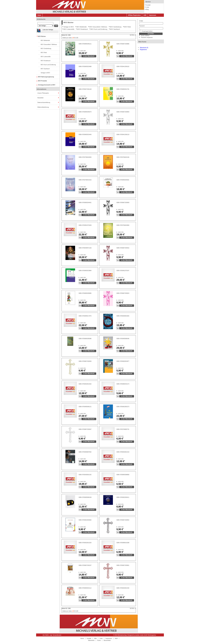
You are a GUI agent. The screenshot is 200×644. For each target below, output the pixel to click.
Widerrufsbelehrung (43, 107)
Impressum (153, 15)
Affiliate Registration (134, 15)
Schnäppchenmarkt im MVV (47, 85)
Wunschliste (107, 640)
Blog (147, 9)
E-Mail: (141, 21)
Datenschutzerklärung (44, 102)
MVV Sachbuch (45, 69)
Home (39, 15)
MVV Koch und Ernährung (48, 65)
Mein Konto (142, 42)
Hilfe (95, 638)
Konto (99, 640)
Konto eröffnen (145, 36)
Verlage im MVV (45, 73)
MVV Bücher (42, 36)
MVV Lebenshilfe (46, 57)
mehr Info (80, 51)
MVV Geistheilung (46, 49)
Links (148, 7)
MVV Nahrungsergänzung (46, 77)
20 (73, 38)
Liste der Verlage (48, 30)
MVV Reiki (44, 53)
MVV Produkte (43, 81)
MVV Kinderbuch (46, 61)
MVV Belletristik (45, 40)
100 (77, 38)
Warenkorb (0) (144, 48)
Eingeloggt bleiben (146, 31)
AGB (145, 15)
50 (75, 38)
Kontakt (148, 5)
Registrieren (143, 50)
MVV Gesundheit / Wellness (49, 45)
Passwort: (142, 26)
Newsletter (40, 98)
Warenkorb (91, 640)
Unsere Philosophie (43, 93)
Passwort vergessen (147, 37)
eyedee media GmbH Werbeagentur (146, 635)
